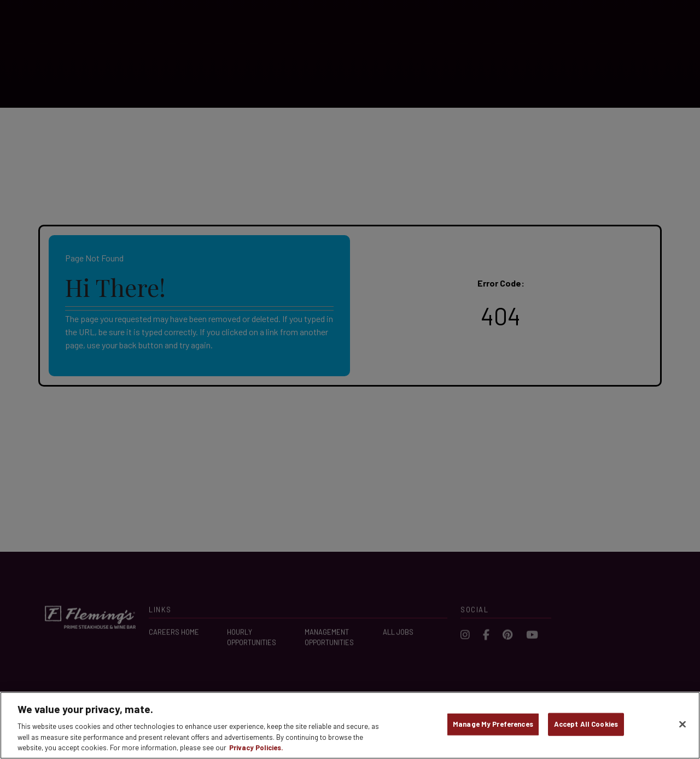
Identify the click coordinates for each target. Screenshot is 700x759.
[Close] (682, 725)
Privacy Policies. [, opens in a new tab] (256, 748)
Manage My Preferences (493, 724)
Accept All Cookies (586, 724)
